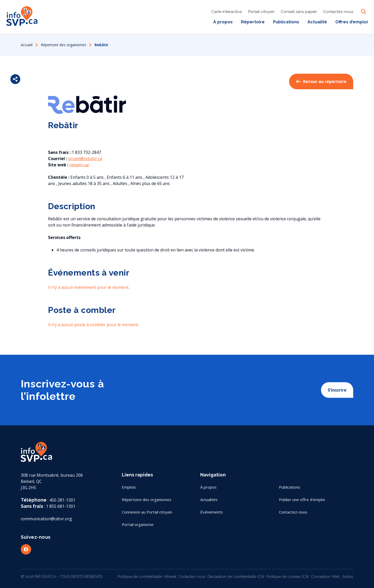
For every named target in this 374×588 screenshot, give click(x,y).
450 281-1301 (62, 500)
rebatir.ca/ (79, 165)
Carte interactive (227, 12)
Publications (286, 22)
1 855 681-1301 (61, 506)
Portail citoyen (261, 12)
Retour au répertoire (321, 81)
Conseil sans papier (299, 12)
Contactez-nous (338, 12)
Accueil (27, 45)
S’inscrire (337, 390)
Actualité (317, 22)
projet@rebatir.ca (85, 159)
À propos (223, 22)
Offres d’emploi (352, 22)
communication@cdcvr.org (46, 519)
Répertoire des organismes (64, 45)
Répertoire (253, 22)
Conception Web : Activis (332, 577)
